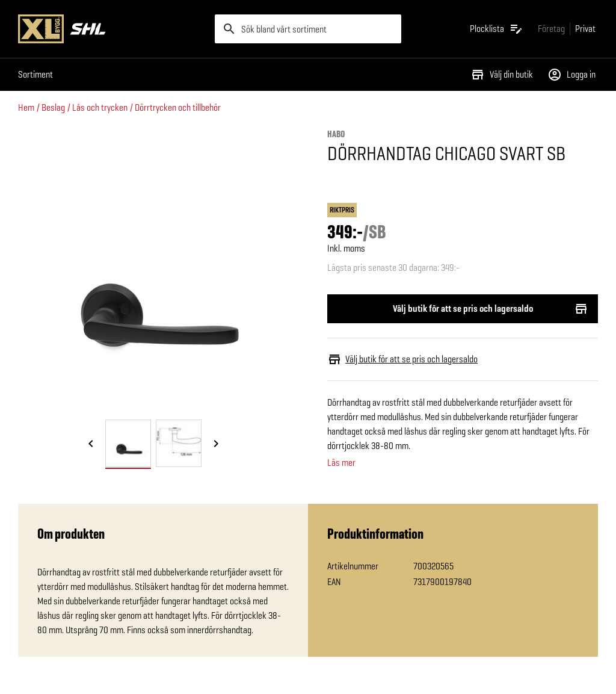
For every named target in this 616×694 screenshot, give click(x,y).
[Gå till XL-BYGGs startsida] (112, 29)
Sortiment (35, 74)
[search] (308, 29)
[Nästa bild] (216, 444)
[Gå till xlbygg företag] (551, 29)
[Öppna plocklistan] (497, 29)
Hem (26, 107)
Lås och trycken (100, 107)
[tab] (128, 443)
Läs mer (341, 463)
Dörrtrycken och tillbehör (178, 107)
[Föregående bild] (91, 444)
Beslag (53, 107)
